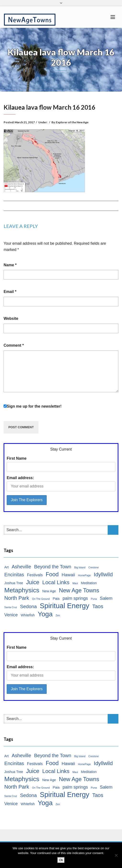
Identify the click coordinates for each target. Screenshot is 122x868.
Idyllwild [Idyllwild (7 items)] (103, 574)
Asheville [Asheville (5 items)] (21, 567)
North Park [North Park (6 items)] (17, 598)
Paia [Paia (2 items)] (56, 599)
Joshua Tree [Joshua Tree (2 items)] (14, 583)
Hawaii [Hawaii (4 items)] (68, 575)
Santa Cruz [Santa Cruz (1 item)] (11, 607)
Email (10, 292)
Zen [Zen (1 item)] (58, 615)
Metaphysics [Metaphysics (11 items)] (22, 590)
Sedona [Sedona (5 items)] (28, 606)
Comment (14, 345)
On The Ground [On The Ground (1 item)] (41, 599)
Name (10, 265)
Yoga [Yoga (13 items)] (45, 614)
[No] (116, 855)
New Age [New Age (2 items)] (49, 591)
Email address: (20, 478)
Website (11, 318)
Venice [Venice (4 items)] (11, 615)
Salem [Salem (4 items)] (106, 598)
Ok (61, 860)
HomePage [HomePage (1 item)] (84, 575)
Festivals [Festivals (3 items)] (35, 575)
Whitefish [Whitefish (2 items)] (28, 615)
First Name (17, 458)
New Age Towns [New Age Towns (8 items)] (79, 590)
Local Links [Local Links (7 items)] (56, 582)
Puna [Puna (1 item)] (94, 599)
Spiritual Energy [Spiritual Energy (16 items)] (64, 606)
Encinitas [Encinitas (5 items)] (14, 575)
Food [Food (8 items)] (52, 574)
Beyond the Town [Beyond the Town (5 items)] (53, 567)
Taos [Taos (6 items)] (98, 606)
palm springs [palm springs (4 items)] (75, 598)
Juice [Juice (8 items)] (33, 582)
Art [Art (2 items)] (6, 567)
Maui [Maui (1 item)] (75, 583)
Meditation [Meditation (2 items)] (89, 583)
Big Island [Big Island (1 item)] (80, 567)
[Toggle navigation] (113, 17)
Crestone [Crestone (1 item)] (93, 567)
